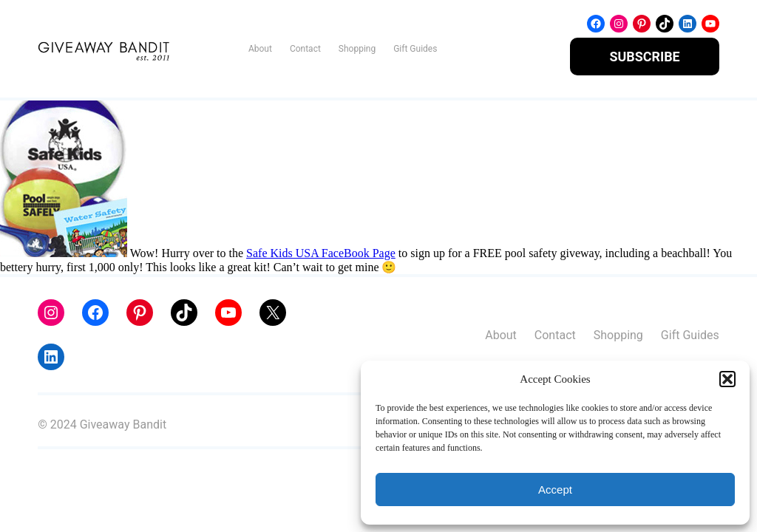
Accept (555, 490)
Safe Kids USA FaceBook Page (321, 254)
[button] (727, 379)
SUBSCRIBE (645, 57)
